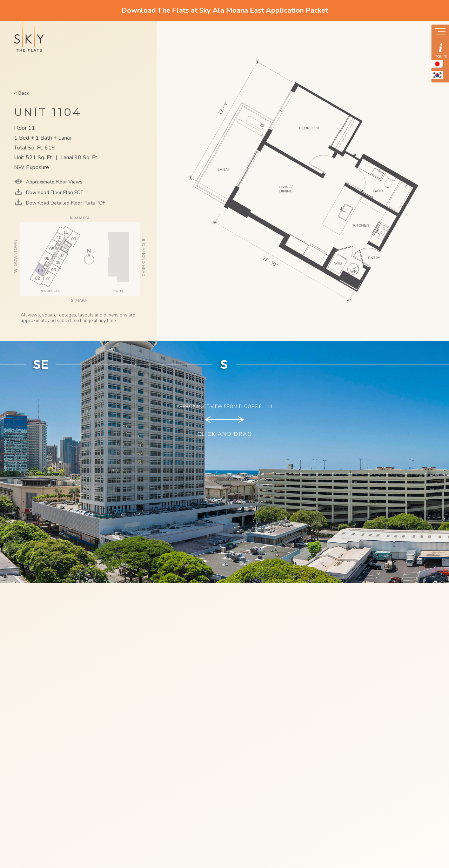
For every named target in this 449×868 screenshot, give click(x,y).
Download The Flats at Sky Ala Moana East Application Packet (225, 10)
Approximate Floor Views (53, 182)
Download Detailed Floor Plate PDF (65, 203)
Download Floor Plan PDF (54, 192)
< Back (22, 93)
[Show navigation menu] (440, 32)
